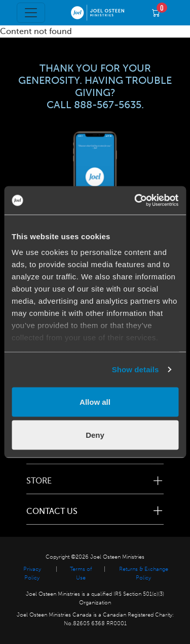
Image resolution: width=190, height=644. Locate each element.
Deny (95, 435)
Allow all (95, 401)
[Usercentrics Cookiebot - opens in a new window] (135, 201)
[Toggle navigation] (31, 13)
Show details (136, 369)
